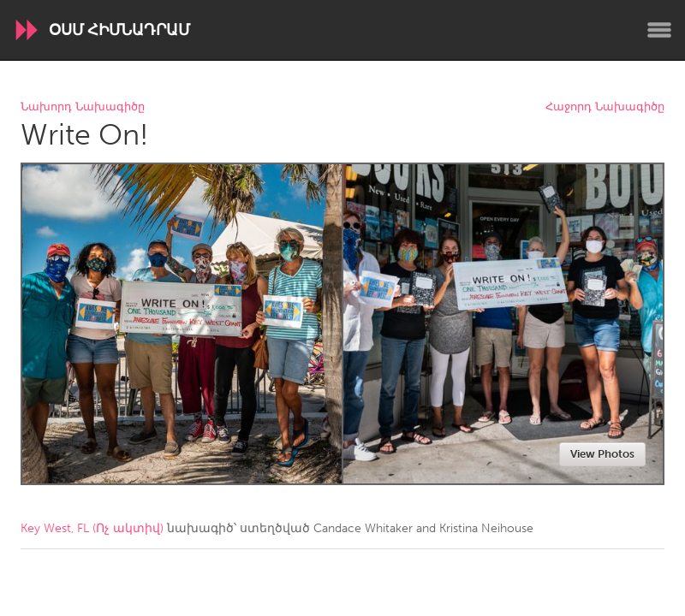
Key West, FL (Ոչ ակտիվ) (92, 528)
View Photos (602, 454)
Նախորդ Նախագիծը (83, 107)
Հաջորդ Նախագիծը (605, 107)
